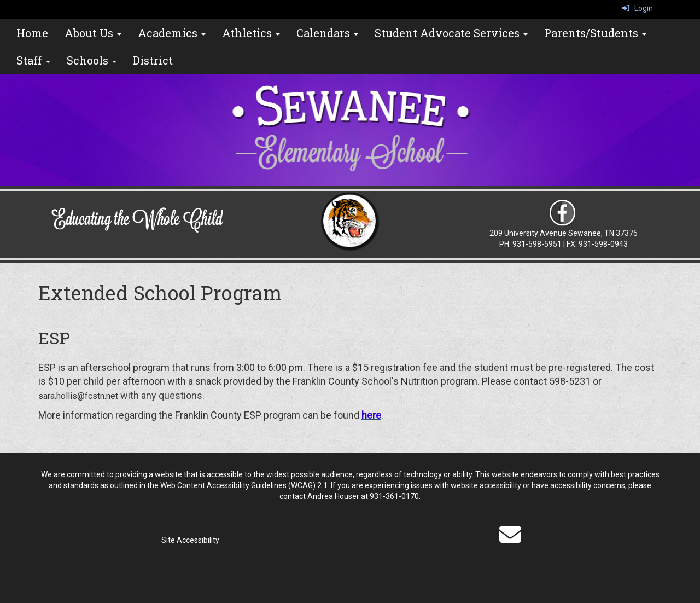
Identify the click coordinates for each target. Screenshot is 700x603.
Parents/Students (595, 33)
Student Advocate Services (451, 33)
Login (637, 8)
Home (32, 33)
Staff (33, 60)
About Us (93, 33)
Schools (92, 60)
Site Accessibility (190, 540)
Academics (172, 33)
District (153, 60)
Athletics (251, 33)
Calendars (327, 33)
